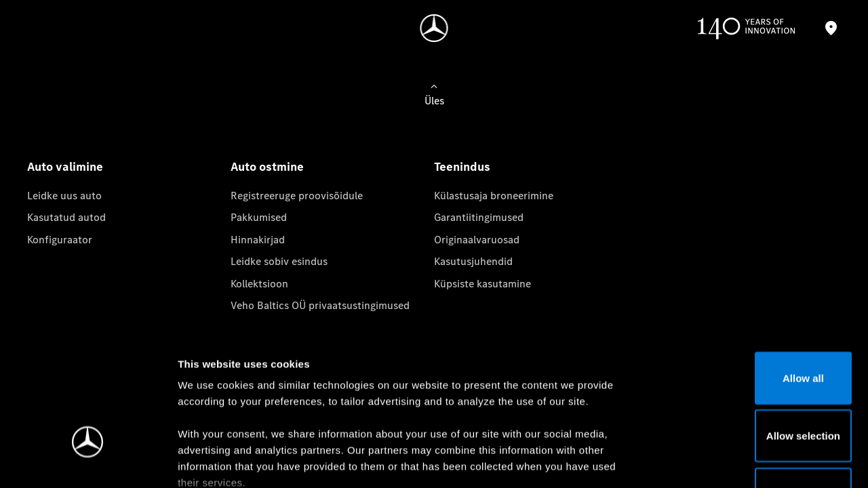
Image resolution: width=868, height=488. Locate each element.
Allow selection (754, 334)
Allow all (755, 276)
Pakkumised (259, 217)
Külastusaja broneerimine (494, 196)
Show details (711, 461)
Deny (755, 392)
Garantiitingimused (479, 217)
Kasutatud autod (66, 217)
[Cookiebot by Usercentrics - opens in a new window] (88, 462)
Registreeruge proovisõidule (297, 196)
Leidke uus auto (64, 196)
